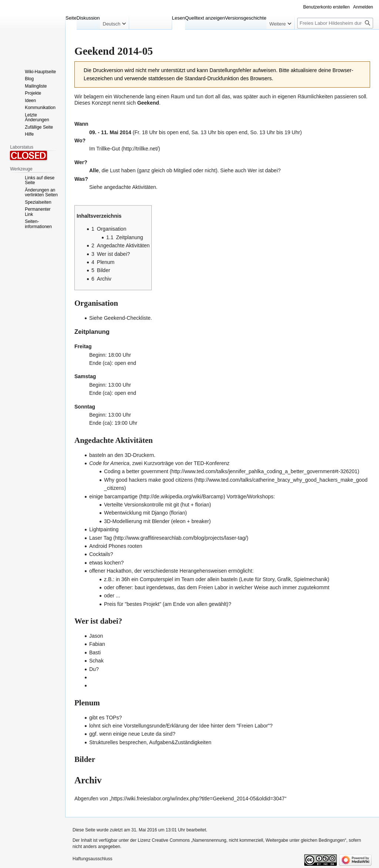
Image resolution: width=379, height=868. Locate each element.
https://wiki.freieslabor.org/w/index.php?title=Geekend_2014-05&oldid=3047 (198, 799)
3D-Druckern (139, 455)
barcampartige (121, 496)
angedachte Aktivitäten (130, 187)
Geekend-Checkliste (127, 318)
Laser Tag (100, 538)
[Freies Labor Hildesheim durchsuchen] (335, 23)
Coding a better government (136, 471)
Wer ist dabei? (264, 170)
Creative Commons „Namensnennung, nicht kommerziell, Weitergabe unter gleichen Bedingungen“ (249, 840)
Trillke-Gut (108, 149)
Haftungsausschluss (92, 859)
